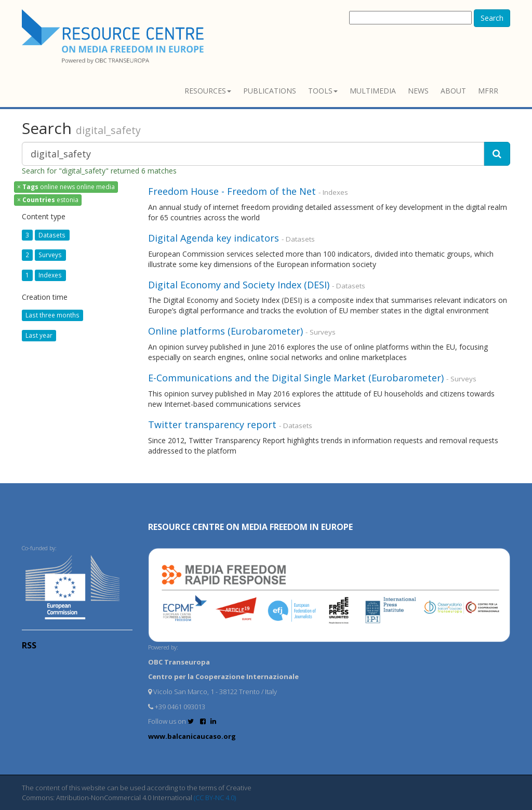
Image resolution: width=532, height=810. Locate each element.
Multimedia (373, 91)
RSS (29, 645)
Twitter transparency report (212, 424)
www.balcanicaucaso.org (192, 736)
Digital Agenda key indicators (214, 238)
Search (492, 18)
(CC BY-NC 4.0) (215, 798)
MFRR (488, 91)
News (418, 91)
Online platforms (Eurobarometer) (225, 331)
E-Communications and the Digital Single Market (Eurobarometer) (296, 378)
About (453, 91)
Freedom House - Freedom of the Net (232, 191)
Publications (270, 91)
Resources (208, 91)
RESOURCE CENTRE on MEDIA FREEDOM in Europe (250, 527)
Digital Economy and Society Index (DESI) (239, 285)
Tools (323, 91)
